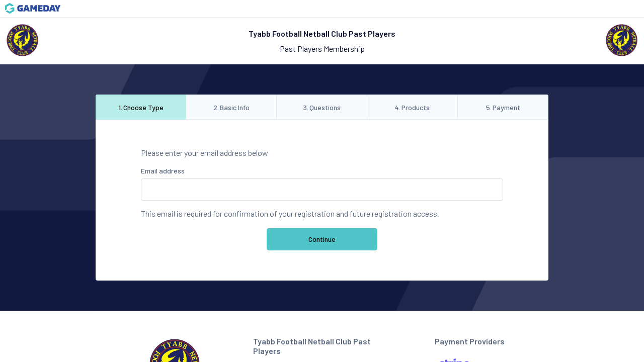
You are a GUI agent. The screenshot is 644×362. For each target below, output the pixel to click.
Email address (163, 171)
